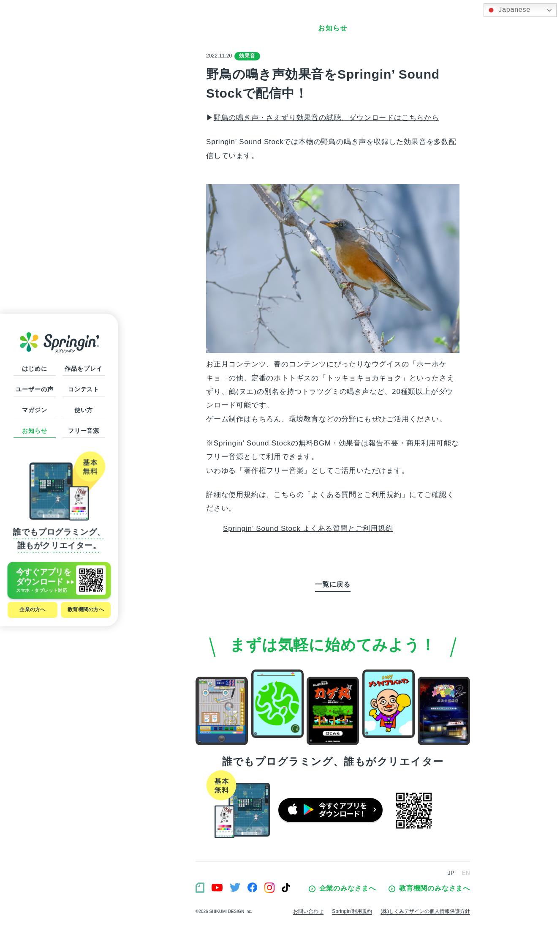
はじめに (34, 369)
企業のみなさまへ (342, 888)
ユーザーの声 (34, 389)
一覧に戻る (333, 584)
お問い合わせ (308, 911)
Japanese (508, 10)
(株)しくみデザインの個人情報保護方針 (425, 911)
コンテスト (84, 389)
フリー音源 (84, 431)
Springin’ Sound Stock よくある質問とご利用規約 (308, 529)
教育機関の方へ (86, 609)
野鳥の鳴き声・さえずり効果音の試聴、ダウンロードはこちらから (326, 118)
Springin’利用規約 (352, 911)
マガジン (34, 410)
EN (466, 873)
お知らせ (34, 431)
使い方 (84, 410)
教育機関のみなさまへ (429, 888)
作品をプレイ (83, 369)
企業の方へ (32, 609)
